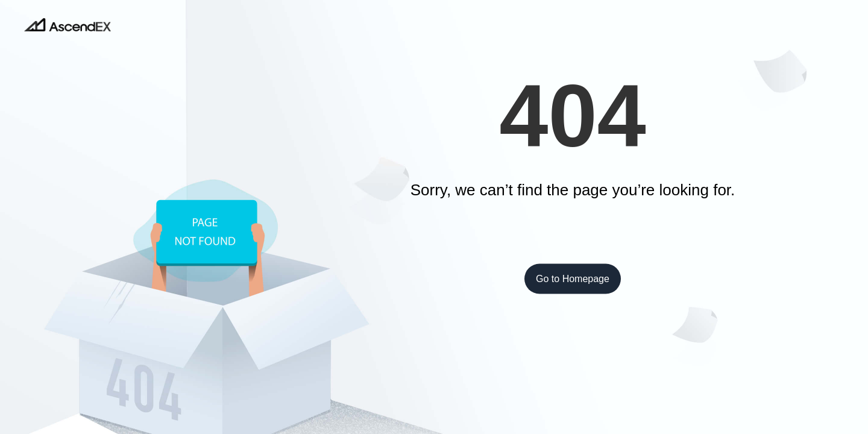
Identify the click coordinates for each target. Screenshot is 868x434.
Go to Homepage (573, 279)
